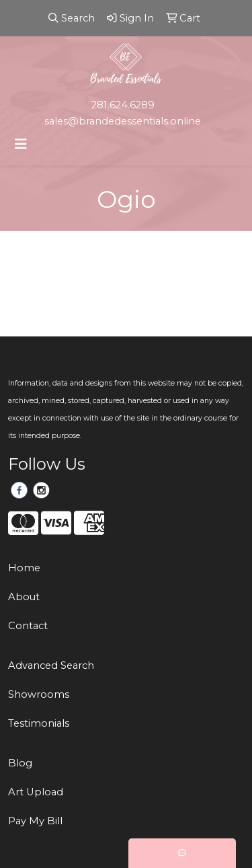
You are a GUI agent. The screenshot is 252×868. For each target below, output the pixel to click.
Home (24, 568)
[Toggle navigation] (21, 144)
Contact (28, 626)
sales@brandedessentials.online (123, 121)
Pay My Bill (35, 821)
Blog (20, 763)
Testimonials (39, 723)
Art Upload (36, 792)
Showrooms (39, 694)
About (24, 597)
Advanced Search (51, 665)
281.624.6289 (123, 105)
